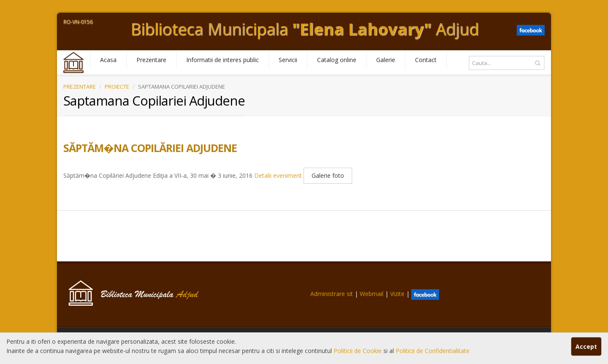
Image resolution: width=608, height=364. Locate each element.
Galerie (386, 60)
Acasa (108, 60)
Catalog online (337, 60)
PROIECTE (117, 87)
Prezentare (151, 60)
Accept (586, 346)
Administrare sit (332, 294)
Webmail (372, 294)
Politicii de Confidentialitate (433, 351)
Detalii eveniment (278, 176)
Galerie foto (328, 175)
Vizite (397, 294)
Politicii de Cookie (358, 351)
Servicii (288, 60)
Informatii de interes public (223, 60)
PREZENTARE (80, 87)
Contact (426, 60)
